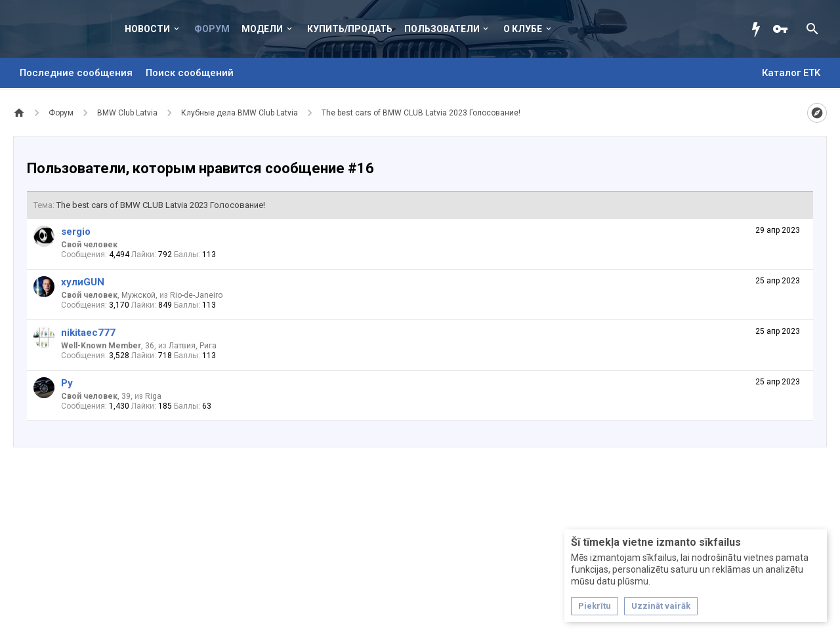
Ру (67, 383)
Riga (153, 396)
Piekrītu (595, 606)
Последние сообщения (76, 73)
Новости (147, 29)
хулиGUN (83, 282)
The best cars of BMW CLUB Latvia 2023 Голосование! (161, 205)
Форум (212, 29)
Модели (262, 29)
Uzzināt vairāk (661, 606)
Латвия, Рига (193, 346)
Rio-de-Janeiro (196, 295)
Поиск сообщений (190, 73)
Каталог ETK (791, 73)
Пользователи (442, 29)
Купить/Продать (350, 29)
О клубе (523, 29)
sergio (76, 232)
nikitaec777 (88, 333)
